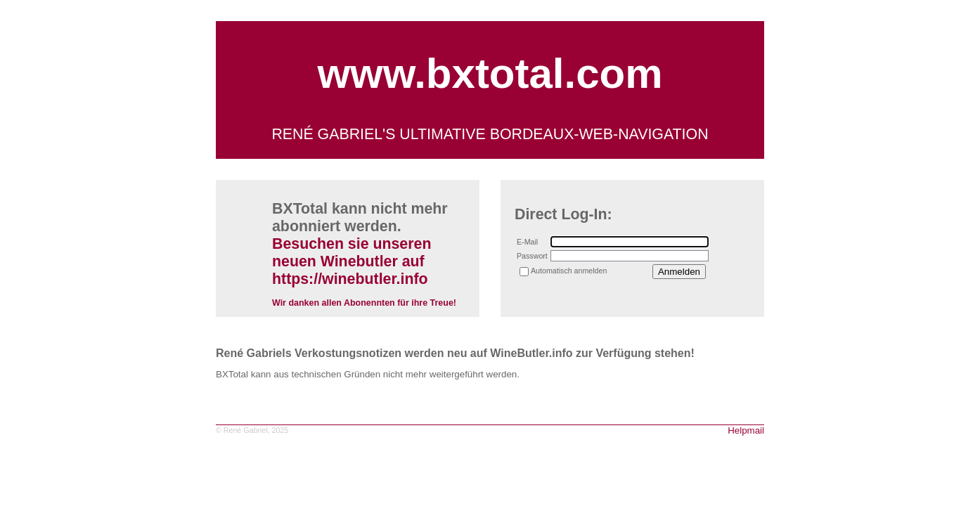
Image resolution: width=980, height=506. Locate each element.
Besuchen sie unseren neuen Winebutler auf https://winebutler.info (352, 261)
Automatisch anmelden (569, 271)
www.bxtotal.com (490, 73)
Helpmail (746, 430)
